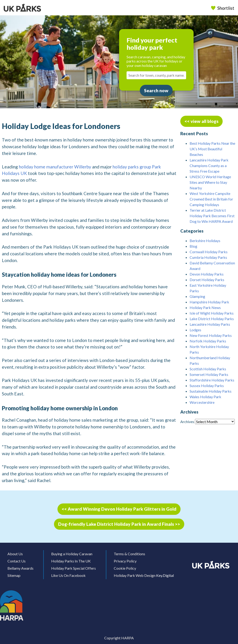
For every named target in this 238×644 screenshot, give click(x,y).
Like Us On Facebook (68, 575)
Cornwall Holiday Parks (209, 252)
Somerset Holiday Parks (209, 374)
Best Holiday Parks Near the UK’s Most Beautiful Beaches (212, 149)
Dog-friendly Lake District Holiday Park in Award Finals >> (119, 524)
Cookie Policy (125, 568)
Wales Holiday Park (205, 397)
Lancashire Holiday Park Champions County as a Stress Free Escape (209, 166)
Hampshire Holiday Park (209, 302)
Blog (193, 246)
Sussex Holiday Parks (207, 386)
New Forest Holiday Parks (211, 335)
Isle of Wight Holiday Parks (212, 313)
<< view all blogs (201, 121)
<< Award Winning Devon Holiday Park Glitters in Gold (119, 509)
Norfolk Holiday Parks (208, 341)
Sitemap (14, 575)
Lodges (195, 330)
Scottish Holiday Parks (208, 369)
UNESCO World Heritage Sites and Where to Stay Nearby (210, 182)
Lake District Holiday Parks (212, 319)
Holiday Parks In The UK (71, 561)
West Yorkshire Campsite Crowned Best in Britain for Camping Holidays (211, 199)
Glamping (197, 296)
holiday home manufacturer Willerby (55, 167)
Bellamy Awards (20, 568)
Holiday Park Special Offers (74, 568)
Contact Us (17, 561)
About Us (15, 554)
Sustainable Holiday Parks (211, 391)
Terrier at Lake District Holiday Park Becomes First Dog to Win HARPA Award (212, 216)
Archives (187, 422)
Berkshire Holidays (205, 241)
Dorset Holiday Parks (207, 280)
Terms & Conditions (129, 554)
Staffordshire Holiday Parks (212, 380)
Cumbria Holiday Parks (208, 257)
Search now (156, 90)
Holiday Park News (205, 307)
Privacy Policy (125, 561)
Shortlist (223, 8)
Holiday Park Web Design (135, 575)
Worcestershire (202, 402)
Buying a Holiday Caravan (72, 554)
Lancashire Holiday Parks (210, 324)
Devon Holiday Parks (207, 274)
